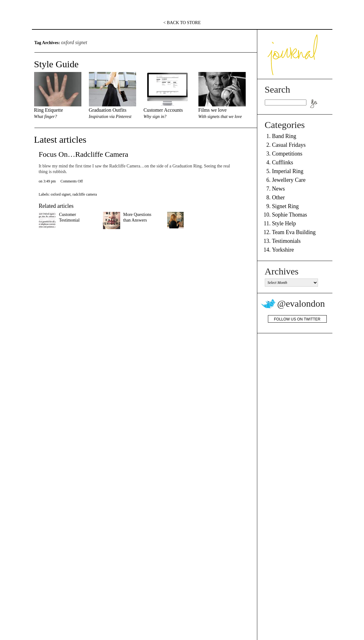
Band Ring (284, 136)
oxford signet (61, 194)
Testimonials (286, 241)
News (278, 189)
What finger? (46, 117)
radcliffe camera (85, 194)
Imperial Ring (288, 171)
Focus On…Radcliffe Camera (84, 154)
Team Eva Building (294, 232)
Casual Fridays (289, 145)
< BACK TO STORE (182, 23)
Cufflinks (283, 162)
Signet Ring (285, 206)
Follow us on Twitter (297, 319)
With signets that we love (220, 117)
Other (278, 197)
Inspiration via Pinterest (110, 117)
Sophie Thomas (290, 215)
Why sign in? (155, 117)
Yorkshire (283, 250)
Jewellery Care (289, 180)
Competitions (287, 154)
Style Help (284, 223)
